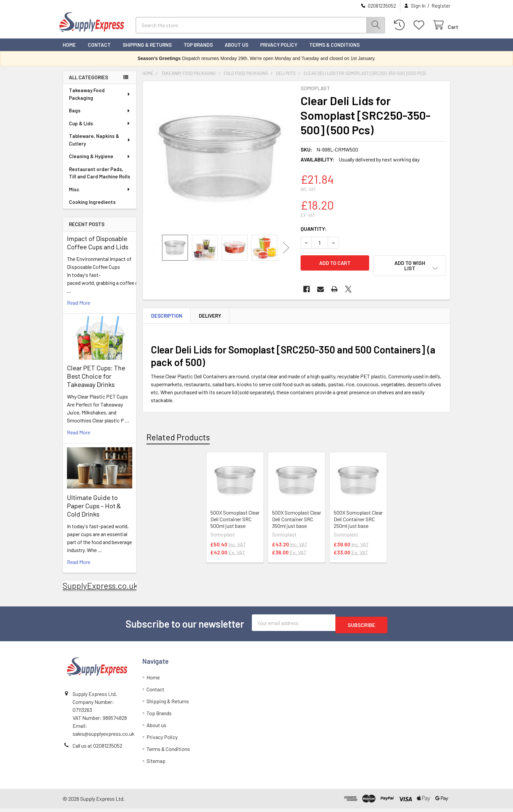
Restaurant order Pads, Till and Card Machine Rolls (100, 179)
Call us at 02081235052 (97, 749)
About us (236, 51)
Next (286, 254)
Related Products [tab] (178, 440)
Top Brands (198, 51)
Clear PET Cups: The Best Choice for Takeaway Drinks (96, 382)
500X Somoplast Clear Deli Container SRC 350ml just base (297, 522)
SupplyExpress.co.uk (100, 592)
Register (441, 6)
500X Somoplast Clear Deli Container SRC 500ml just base (235, 522)
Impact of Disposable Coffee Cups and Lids (98, 249)
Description (167, 318)
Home (69, 51)
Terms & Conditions (334, 51)
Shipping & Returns (147, 51)
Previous (153, 254)
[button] (410, 272)
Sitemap (156, 764)
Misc (100, 195)
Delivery (210, 318)
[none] (220, 164)
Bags (100, 116)
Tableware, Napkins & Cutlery (100, 146)
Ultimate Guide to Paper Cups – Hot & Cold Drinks (94, 512)
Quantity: (314, 235)
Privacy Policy (279, 51)
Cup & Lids (100, 129)
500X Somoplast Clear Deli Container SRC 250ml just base (358, 522)
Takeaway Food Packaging (100, 100)
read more (79, 309)
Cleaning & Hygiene (100, 162)
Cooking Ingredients (92, 208)
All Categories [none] (88, 83)
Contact (99, 51)
